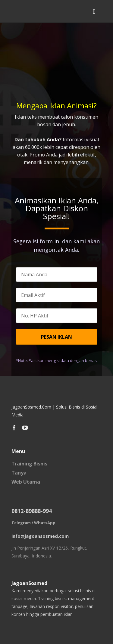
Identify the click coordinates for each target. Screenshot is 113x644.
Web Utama (26, 482)
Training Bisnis (29, 464)
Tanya (19, 473)
